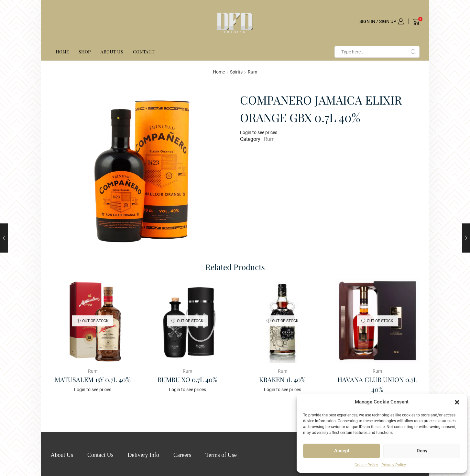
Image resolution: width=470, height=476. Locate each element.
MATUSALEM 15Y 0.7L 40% (93, 379)
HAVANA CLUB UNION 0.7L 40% (377, 384)
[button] (457, 402)
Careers (182, 455)
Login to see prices (259, 132)
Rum (252, 72)
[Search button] (414, 52)
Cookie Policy (366, 465)
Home (62, 52)
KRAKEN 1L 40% (282, 379)
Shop (85, 52)
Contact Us (100, 455)
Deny (422, 451)
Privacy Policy (394, 465)
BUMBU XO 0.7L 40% (187, 379)
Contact (144, 52)
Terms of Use (221, 455)
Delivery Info (143, 455)
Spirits (236, 72)
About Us (112, 52)
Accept (342, 451)
